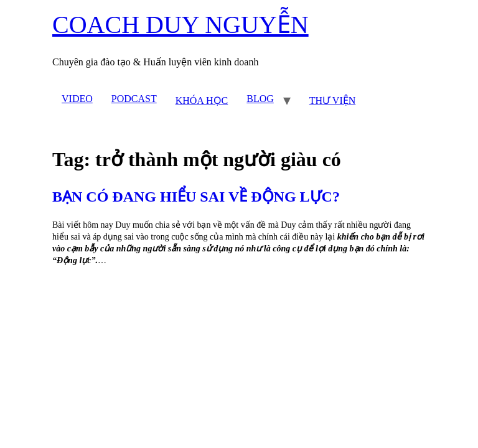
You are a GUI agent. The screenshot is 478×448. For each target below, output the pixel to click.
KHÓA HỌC (202, 100)
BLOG (260, 99)
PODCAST (134, 99)
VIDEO (77, 99)
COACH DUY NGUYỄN (180, 25)
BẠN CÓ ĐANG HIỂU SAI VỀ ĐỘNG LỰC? (196, 197)
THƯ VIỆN (332, 100)
